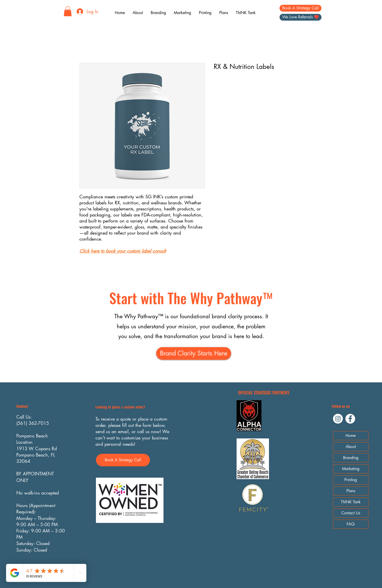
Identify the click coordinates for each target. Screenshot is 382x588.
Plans (351, 491)
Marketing (351, 469)
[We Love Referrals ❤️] (301, 17)
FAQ (351, 524)
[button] (68, 11)
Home (351, 436)
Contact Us (351, 513)
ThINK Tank (351, 502)
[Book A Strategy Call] (301, 8)
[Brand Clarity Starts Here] (194, 353)
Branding (351, 458)
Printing (351, 480)
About (351, 447)
